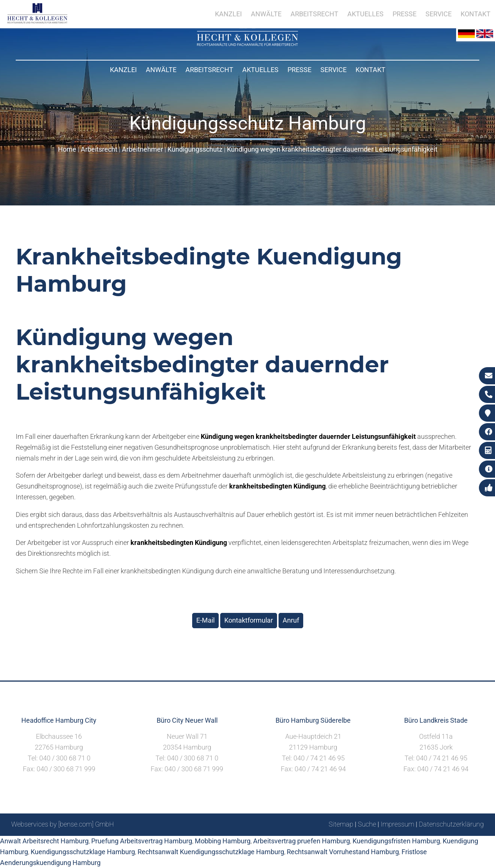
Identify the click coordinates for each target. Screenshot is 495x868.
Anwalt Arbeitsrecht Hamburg (44, 841)
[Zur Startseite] (248, 44)
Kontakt (371, 70)
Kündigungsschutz (195, 149)
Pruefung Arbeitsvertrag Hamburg (142, 841)
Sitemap (341, 824)
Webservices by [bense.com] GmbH (63, 824)
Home (67, 149)
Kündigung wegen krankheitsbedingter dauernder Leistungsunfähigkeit (332, 149)
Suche (367, 824)
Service (333, 70)
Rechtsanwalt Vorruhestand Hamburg (343, 852)
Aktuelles (260, 70)
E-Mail (205, 620)
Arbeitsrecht (209, 70)
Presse (299, 70)
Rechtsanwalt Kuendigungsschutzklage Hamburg (211, 852)
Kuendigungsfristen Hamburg (396, 841)
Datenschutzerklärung (451, 824)
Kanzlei (123, 70)
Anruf (291, 620)
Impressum (397, 824)
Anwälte (161, 70)
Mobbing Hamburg (223, 841)
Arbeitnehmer (142, 149)
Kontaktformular (249, 620)
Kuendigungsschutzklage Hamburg (83, 852)
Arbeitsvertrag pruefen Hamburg (302, 841)
